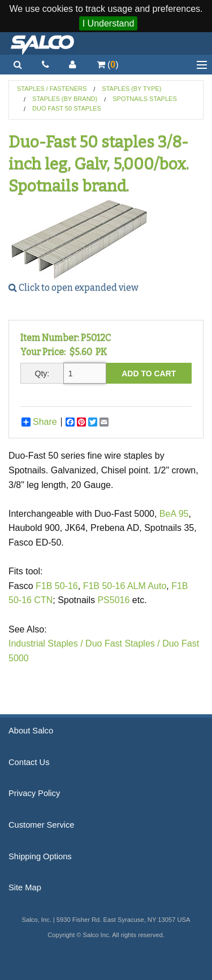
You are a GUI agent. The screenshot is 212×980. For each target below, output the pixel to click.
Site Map (25, 887)
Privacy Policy (34, 793)
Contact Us (29, 762)
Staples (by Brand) (65, 99)
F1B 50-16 (57, 586)
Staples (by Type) (131, 89)
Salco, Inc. (42, 43)
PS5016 (114, 600)
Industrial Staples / (46, 643)
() (108, 65)
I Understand (109, 23)
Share (39, 422)
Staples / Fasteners (52, 89)
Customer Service (41, 825)
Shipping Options (40, 856)
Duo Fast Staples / (123, 643)
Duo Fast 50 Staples (67, 108)
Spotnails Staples (145, 99)
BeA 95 (174, 514)
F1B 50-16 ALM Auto (125, 586)
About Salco (31, 731)
